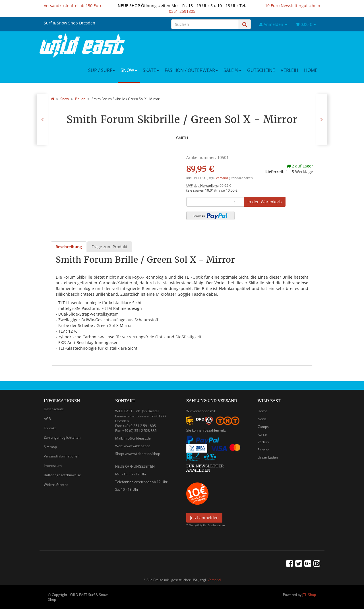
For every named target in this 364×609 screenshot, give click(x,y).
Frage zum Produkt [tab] (109, 247)
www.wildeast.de (137, 446)
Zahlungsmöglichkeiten (62, 437)
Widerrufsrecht (56, 485)
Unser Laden (268, 457)
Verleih (289, 70)
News (262, 419)
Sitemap (50, 447)
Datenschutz (54, 409)
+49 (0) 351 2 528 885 (139, 431)
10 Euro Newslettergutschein (293, 6)
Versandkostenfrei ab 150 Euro (73, 6)
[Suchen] (205, 24)
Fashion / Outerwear (191, 70)
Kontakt (50, 428)
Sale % (232, 70)
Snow (129, 70)
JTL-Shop (309, 595)
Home (311, 70)
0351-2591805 (182, 11)
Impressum (53, 466)
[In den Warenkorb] (265, 202)
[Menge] (215, 202)
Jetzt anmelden (204, 518)
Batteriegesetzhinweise (62, 475)
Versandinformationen (62, 456)
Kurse (262, 434)
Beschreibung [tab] (69, 247)
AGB (47, 419)
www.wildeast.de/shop (142, 454)
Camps (263, 427)
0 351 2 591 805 (143, 426)
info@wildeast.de (137, 438)
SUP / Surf (102, 70)
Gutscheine (261, 70)
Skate (151, 70)
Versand (222, 178)
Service (263, 450)
